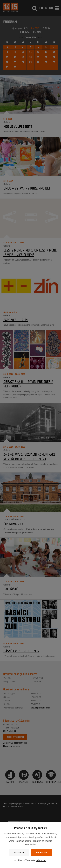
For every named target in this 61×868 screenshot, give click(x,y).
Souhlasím (42, 853)
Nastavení (19, 853)
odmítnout (41, 860)
